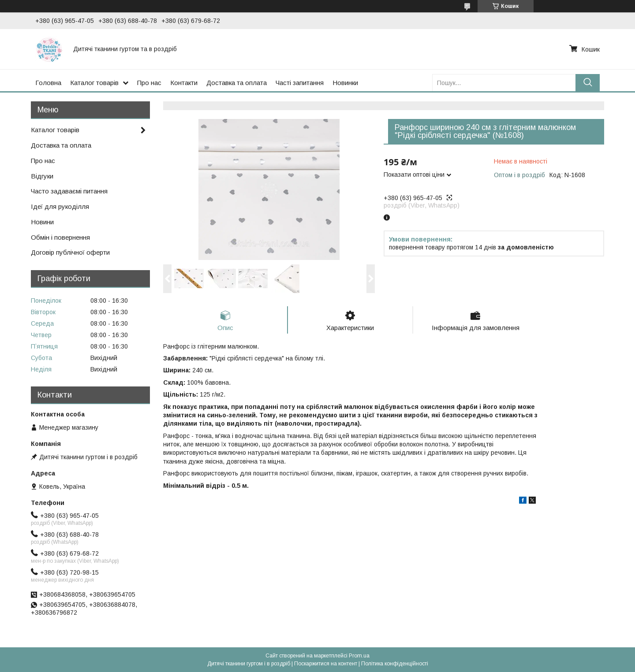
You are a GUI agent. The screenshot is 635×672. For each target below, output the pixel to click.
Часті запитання (300, 83)
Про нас (149, 83)
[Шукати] (588, 83)
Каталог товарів (94, 83)
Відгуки (42, 176)
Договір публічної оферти (70, 252)
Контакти (184, 83)
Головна (48, 83)
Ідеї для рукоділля (60, 206)
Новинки (345, 83)
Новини (42, 222)
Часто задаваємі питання (69, 191)
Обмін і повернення (60, 237)
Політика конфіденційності (395, 664)
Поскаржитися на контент (326, 664)
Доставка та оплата (237, 83)
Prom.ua (359, 656)
